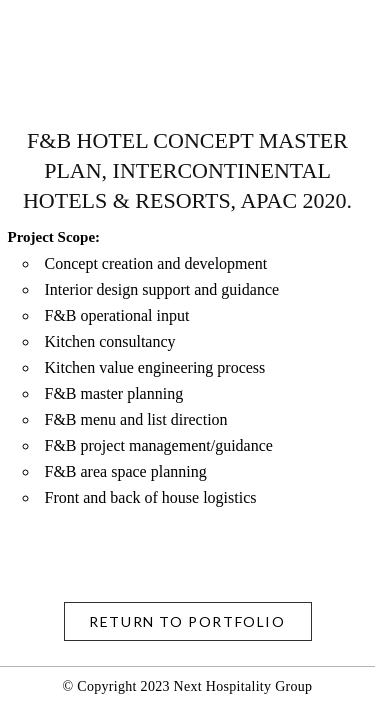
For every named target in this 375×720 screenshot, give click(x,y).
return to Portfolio (187, 621)
